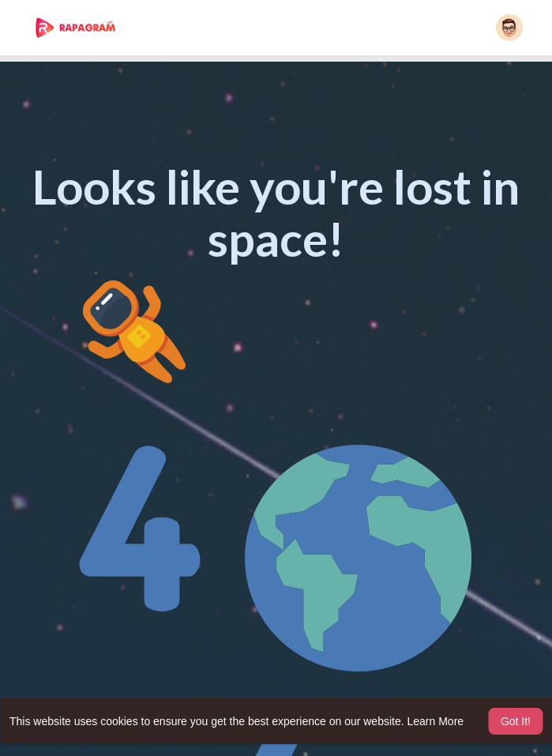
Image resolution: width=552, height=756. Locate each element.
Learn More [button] (436, 721)
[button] (509, 28)
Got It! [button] (516, 721)
